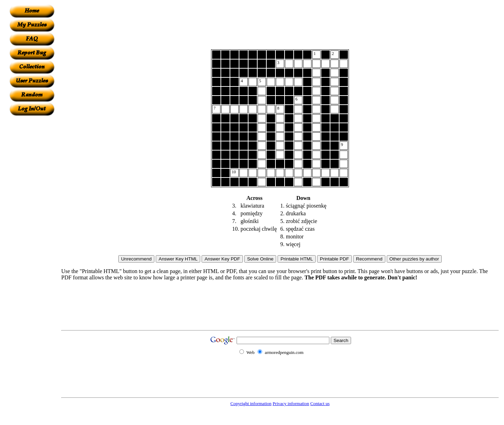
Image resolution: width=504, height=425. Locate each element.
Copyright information (251, 403)
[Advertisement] (32, 221)
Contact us (320, 403)
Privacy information (291, 403)
